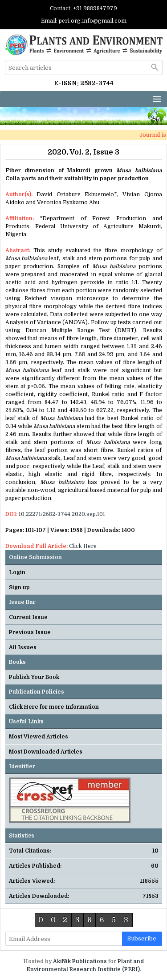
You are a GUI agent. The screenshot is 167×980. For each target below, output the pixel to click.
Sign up (19, 587)
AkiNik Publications (80, 961)
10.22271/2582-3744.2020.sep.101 (62, 514)
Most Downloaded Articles (46, 752)
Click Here (83, 546)
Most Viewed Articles (39, 737)
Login (17, 572)
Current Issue (28, 617)
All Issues (23, 647)
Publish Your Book (34, 677)
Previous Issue (30, 632)
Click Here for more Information (54, 707)
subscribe (142, 938)
